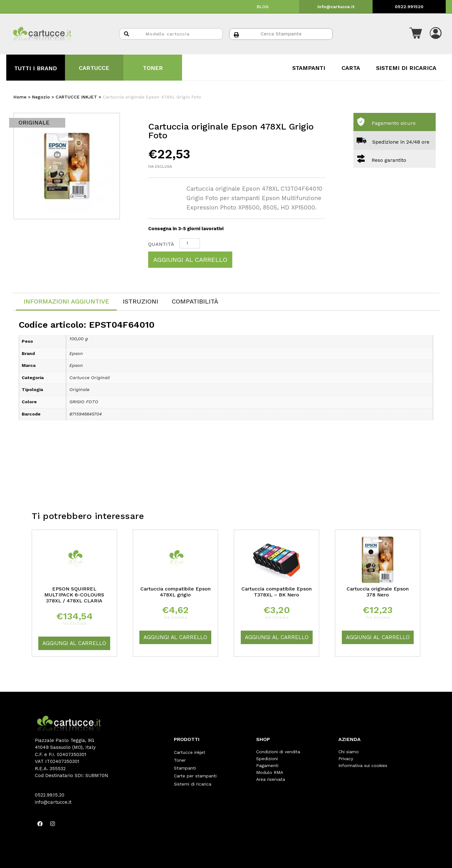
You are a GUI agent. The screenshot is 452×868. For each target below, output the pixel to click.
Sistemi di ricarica (193, 779)
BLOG (263, 7)
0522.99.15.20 (50, 795)
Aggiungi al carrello (190, 260)
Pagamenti (267, 765)
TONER (153, 68)
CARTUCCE (94, 68)
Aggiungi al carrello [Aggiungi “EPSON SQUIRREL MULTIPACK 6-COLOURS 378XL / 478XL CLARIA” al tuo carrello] (74, 643)
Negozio (41, 97)
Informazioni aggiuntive (66, 301)
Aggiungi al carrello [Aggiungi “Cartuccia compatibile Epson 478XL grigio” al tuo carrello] (175, 637)
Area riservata (271, 779)
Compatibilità (195, 301)
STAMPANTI (309, 68)
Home (20, 97)
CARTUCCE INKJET (76, 97)
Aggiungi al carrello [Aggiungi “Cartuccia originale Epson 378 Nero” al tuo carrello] (378, 637)
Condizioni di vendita (278, 752)
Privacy (346, 759)
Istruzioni (140, 301)
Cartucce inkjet (190, 752)
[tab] (66, 302)
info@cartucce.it (336, 7)
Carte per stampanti (195, 772)
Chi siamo (349, 752)
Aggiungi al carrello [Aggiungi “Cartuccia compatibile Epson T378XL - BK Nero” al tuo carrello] (277, 637)
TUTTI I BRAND (35, 68)
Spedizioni (267, 759)
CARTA (351, 68)
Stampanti (185, 765)
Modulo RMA (270, 772)
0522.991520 (409, 7)
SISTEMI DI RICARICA (406, 68)
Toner (180, 759)
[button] (416, 34)
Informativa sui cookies (363, 765)
